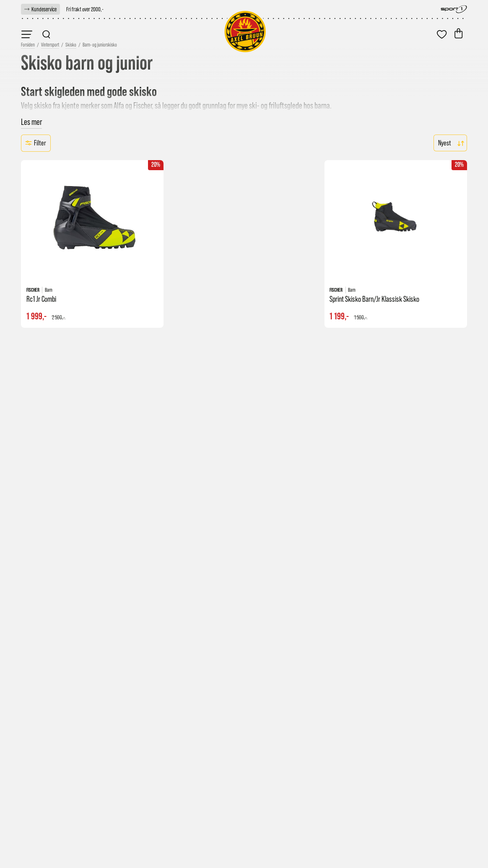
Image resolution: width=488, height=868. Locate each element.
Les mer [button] (31, 122)
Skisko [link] (71, 45)
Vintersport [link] (50, 45)
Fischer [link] (143, 106)
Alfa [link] (119, 106)
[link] (40, 9)
